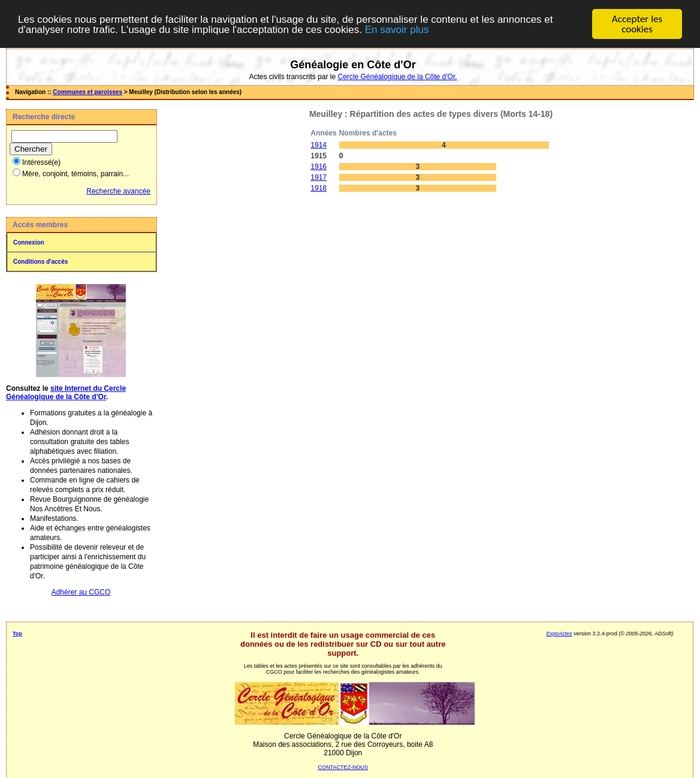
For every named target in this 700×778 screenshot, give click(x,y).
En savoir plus (397, 29)
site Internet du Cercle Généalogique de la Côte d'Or (66, 393)
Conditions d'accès (40, 262)
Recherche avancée (118, 191)
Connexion (29, 242)
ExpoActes (559, 634)
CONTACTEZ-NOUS (343, 767)
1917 (319, 177)
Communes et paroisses (87, 92)
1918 (319, 188)
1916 (319, 167)
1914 (319, 145)
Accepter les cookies (637, 24)
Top (17, 634)
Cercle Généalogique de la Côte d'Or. (397, 77)
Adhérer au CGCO (81, 592)
